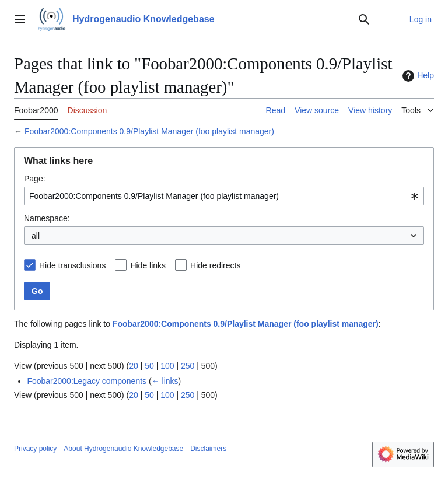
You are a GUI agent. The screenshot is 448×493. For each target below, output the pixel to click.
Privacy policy (35, 449)
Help (417, 76)
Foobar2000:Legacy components (87, 381)
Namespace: (47, 218)
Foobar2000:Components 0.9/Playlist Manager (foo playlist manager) (149, 131)
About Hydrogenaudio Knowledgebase (123, 449)
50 (149, 366)
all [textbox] (36, 236)
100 (167, 366)
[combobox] (224, 196)
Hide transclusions (72, 265)
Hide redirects (215, 265)
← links (165, 381)
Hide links (148, 265)
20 (134, 366)
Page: (35, 179)
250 (188, 366)
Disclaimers (208, 449)
